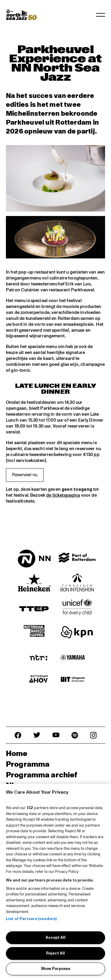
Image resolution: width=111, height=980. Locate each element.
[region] (55, 882)
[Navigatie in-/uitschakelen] (101, 15)
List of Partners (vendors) (31, 919)
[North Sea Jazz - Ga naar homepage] (21, 15)
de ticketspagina (63, 495)
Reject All (55, 953)
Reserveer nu (25, 475)
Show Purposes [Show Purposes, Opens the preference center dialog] (55, 969)
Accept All (55, 938)
